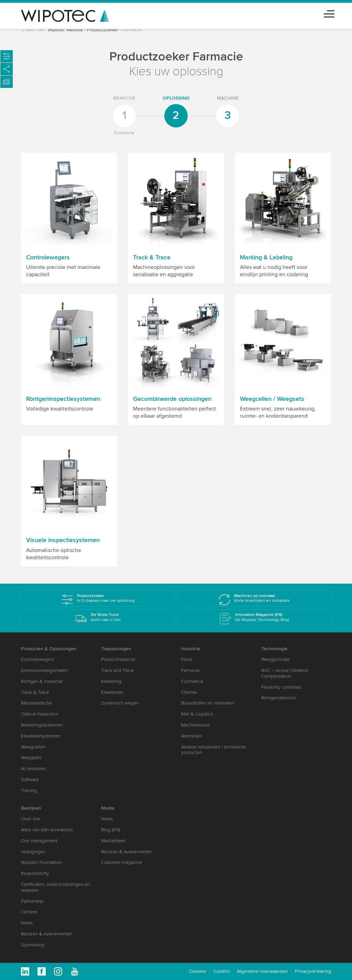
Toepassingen (116, 649)
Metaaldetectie (36, 703)
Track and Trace (117, 670)
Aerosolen (192, 736)
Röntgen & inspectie (42, 681)
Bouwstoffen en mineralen (208, 703)
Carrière (29, 912)
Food (186, 659)
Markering (111, 681)
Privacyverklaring (313, 971)
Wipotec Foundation (42, 862)
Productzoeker (103, 30)
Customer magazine (122, 862)
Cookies (198, 971)
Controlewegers (37, 659)
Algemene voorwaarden (262, 971)
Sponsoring (32, 945)
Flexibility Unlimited (281, 687)
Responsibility (35, 873)
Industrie (191, 649)
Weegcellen (33, 747)
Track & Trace (35, 692)
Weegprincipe (276, 659)
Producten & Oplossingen (49, 649)
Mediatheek (113, 841)
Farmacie (190, 670)
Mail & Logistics (197, 714)
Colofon (222, 971)
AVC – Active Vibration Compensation (285, 673)
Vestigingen (33, 852)
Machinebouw (195, 725)
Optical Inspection (40, 714)
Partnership (32, 901)
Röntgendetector (279, 698)
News (27, 923)
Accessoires (33, 769)
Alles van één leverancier (47, 830)
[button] (69, 218)
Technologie (274, 649)
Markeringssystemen (42, 725)
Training (29, 791)
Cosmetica (192, 681)
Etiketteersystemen (41, 736)
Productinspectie (118, 659)
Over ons (30, 819)
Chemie (189, 692)
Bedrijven (31, 808)
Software (30, 780)
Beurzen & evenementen (47, 934)
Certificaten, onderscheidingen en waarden (55, 887)
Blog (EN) (111, 830)
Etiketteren (112, 692)
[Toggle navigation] (329, 13)
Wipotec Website (65, 30)
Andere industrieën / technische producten (214, 750)
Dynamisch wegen (120, 703)
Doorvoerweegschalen (44, 670)
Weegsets (31, 758)
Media (108, 808)
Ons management (39, 841)
